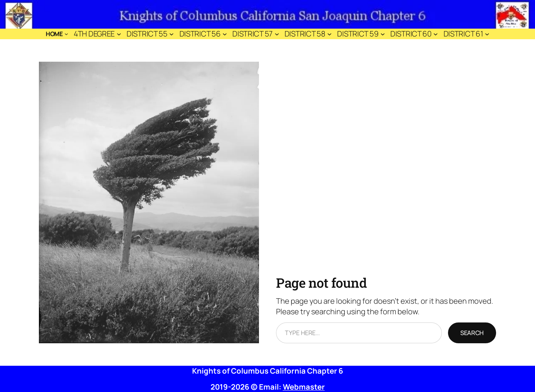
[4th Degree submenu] (119, 34)
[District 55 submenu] (171, 34)
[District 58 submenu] (329, 34)
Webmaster (304, 387)
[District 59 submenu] (383, 34)
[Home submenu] (66, 34)
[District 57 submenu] (277, 34)
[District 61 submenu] (487, 34)
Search (472, 333)
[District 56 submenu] (225, 34)
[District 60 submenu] (436, 34)
